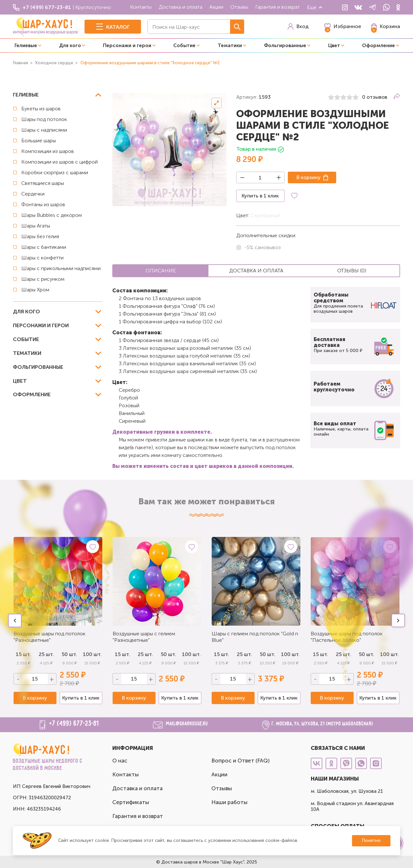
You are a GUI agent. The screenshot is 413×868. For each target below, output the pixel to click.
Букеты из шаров (41, 109)
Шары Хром (35, 290)
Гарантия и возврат (277, 7)
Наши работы (229, 802)
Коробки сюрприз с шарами (55, 172)
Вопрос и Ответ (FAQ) (241, 761)
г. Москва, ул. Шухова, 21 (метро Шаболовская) (322, 724)
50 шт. (168, 654)
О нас (120, 761)
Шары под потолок (44, 119)
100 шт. (92, 654)
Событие (184, 45)
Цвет (334, 45)
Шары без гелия (40, 236)
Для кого (70, 45)
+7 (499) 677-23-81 (74, 724)
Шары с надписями (44, 130)
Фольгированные (285, 45)
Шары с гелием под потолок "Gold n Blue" (255, 637)
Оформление (378, 45)
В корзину (309, 177)
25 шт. (145, 654)
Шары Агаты (36, 226)
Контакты (141, 7)
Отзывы (239, 7)
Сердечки (33, 194)
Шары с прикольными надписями (61, 268)
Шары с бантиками (44, 247)
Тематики (230, 45)
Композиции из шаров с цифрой (60, 162)
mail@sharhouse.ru (187, 724)
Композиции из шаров (48, 151)
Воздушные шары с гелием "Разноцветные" (144, 637)
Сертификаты (131, 802)
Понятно (371, 840)
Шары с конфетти (42, 258)
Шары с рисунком (43, 279)
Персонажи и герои (127, 45)
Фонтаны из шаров (43, 204)
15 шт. (122, 654)
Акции (216, 7)
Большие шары (39, 141)
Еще (315, 7)
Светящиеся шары (43, 183)
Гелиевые (26, 45)
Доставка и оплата (181, 7)
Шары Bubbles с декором (52, 215)
